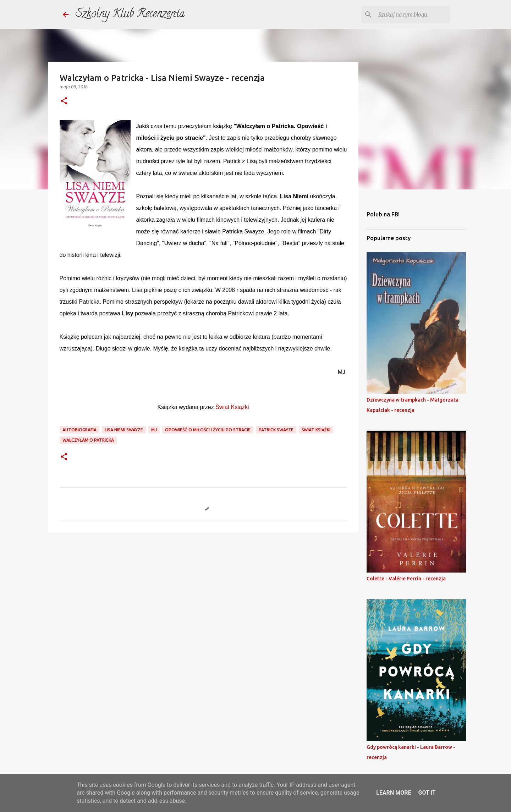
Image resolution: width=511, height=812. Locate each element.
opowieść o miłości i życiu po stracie (208, 430)
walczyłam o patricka (88, 440)
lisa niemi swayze (124, 430)
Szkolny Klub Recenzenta (130, 15)
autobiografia (79, 430)
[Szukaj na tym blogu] (413, 15)
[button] (64, 101)
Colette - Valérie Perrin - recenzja (406, 579)
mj (154, 430)
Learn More (394, 793)
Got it (427, 793)
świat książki (316, 430)
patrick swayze (276, 430)
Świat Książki (232, 407)
